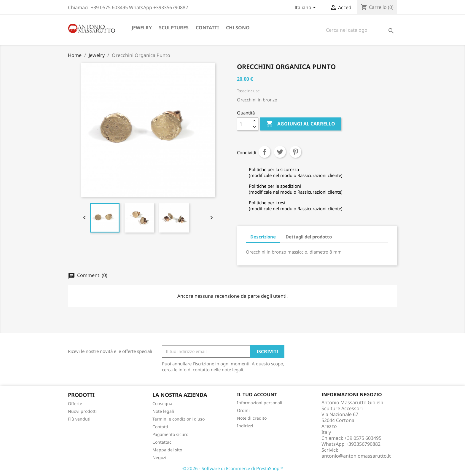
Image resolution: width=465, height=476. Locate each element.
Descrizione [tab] (263, 237)
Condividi (265, 152)
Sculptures (174, 28)
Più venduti (79, 419)
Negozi (159, 457)
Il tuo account (257, 394)
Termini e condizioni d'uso (179, 419)
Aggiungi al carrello (301, 124)
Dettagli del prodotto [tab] (309, 237)
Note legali (163, 411)
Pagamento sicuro (170, 434)
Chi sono (238, 28)
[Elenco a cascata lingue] (306, 8)
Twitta (280, 152)
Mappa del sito (167, 450)
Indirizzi (245, 426)
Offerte (75, 403)
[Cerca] (360, 30)
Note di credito (252, 418)
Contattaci (163, 442)
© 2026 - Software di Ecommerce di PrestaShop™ (233, 468)
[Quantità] (244, 124)
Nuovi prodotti (82, 411)
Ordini (243, 410)
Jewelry (142, 28)
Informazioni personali (260, 403)
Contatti (207, 28)
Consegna (162, 403)
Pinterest (295, 152)
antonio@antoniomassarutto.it (356, 456)
